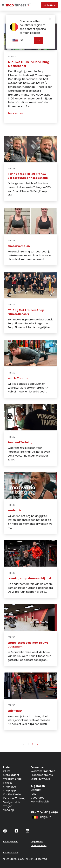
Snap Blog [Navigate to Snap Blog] (10, 787)
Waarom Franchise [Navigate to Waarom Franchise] (43, 771)
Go (38, 40)
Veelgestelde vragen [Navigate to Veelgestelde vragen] (12, 804)
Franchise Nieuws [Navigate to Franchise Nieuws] (42, 775)
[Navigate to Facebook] (16, 832)
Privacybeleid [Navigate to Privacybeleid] (11, 842)
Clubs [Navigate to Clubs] (7, 771)
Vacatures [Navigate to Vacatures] (37, 798)
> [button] (37, 744)
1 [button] (28, 744)
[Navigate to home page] (15, 6)
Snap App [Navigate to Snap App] (10, 791)
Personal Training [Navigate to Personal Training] (14, 798)
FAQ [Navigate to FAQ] (33, 794)
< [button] (24, 744)
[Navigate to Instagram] (5, 832)
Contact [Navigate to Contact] (36, 790)
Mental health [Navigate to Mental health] (40, 802)
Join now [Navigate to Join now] (50, 5)
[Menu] (3, 5)
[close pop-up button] (50, 19)
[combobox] (20, 40)
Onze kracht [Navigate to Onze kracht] (11, 775)
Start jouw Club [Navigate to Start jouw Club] (40, 779)
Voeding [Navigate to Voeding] (8, 810)
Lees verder (16, 113)
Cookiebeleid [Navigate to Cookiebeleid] (11, 853)
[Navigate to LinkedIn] (27, 832)
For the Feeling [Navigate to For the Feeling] (13, 794)
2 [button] (33, 744)
